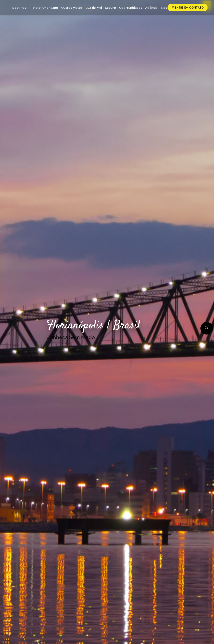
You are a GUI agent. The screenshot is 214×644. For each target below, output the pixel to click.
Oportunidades (131, 8)
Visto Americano (45, 8)
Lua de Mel (94, 8)
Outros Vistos (72, 8)
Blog (164, 8)
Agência (151, 8)
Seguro (111, 8)
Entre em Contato (188, 8)
